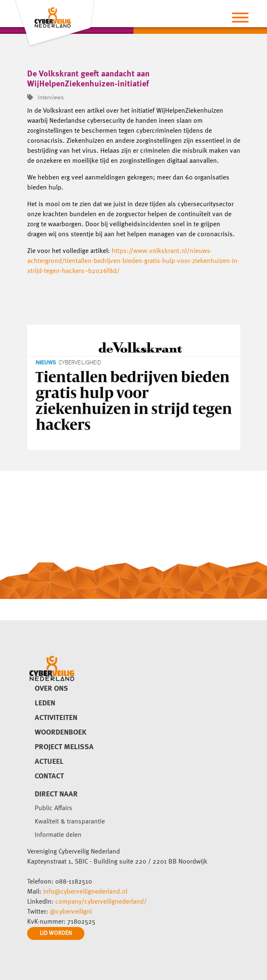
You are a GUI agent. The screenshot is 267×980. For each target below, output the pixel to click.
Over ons (51, 689)
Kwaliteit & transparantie (70, 822)
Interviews (46, 98)
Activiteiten (56, 718)
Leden (45, 703)
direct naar (56, 794)
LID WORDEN (56, 933)
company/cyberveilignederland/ (101, 902)
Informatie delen (58, 835)
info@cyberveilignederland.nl (85, 892)
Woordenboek (61, 732)
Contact (49, 776)
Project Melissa (64, 747)
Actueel (49, 762)
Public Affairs (53, 808)
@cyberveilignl (71, 912)
